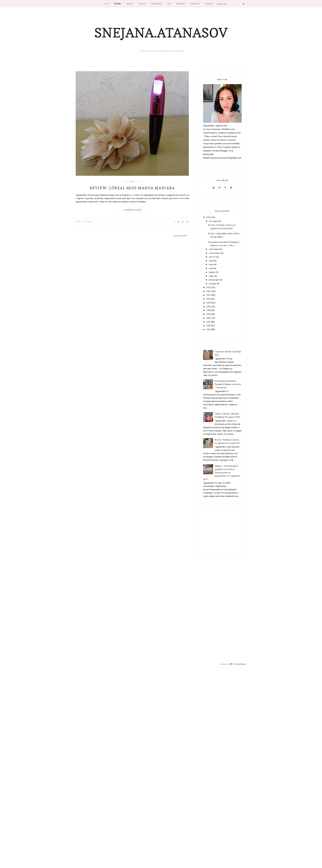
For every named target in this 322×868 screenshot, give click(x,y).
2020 (209, 303)
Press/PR (195, 4)
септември (214, 253)
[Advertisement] (221, 533)
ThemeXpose (241, 664)
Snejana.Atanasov (161, 33)
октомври (214, 249)
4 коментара (87, 222)
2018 (208, 310)
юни (211, 264)
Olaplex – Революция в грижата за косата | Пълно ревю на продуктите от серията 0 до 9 (222, 472)
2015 (208, 322)
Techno (142, 4)
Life (169, 4)
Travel (130, 4)
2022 (209, 295)
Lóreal (132, 182)
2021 (208, 299)
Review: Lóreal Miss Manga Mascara (132, 188)
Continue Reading (132, 210)
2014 (208, 326)
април (212, 272)
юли (211, 261)
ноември (213, 221)
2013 (208, 329)
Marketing (157, 4)
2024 (209, 287)
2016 (208, 318)
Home (106, 4)
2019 (208, 307)
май (211, 268)
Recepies (181, 4)
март (211, 276)
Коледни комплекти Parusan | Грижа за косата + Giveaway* (228, 384)
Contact (209, 4)
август (212, 257)
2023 (209, 291)
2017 (208, 314)
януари (212, 284)
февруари (214, 280)
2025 (209, 217)
